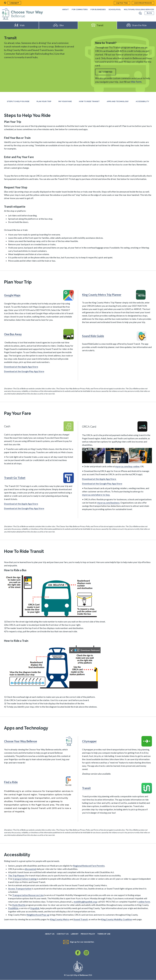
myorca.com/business (108, 503)
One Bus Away (13, 334)
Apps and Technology (118, 101)
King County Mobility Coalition (117, 919)
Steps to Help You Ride (18, 101)
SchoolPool (115, 9)
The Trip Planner (17, 875)
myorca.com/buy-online (127, 466)
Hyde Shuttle (19, 905)
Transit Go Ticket (15, 478)
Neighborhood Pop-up (38, 915)
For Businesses (98, 9)
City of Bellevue (81, 975)
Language (14, 3)
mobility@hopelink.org (85, 902)
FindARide (13, 908)
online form (144, 902)
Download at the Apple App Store (21, 367)
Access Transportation (20, 889)
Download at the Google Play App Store (24, 371)
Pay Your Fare (65, 101)
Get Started (106, 72)
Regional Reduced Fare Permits (89, 866)
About (65, 9)
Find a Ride (11, 782)
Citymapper (89, 741)
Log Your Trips (122, 3)
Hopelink (35, 908)
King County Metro (60, 919)
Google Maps (12, 295)
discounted (30, 869)
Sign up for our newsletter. (82, 942)
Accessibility (142, 101)
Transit (86, 788)
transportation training (25, 879)
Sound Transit (81, 919)
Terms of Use (104, 934)
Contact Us (63, 934)
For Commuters (80, 9)
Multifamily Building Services (139, 9)
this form (136, 82)
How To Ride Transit (89, 101)
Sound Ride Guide (93, 336)
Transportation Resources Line (28, 895)
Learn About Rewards (143, 3)
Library (75, 934)
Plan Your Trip (44, 101)
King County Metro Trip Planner (102, 295)
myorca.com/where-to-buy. (96, 495)
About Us (50, 934)
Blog (149, 13)
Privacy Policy (88, 934)
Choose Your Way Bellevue (21, 741)
